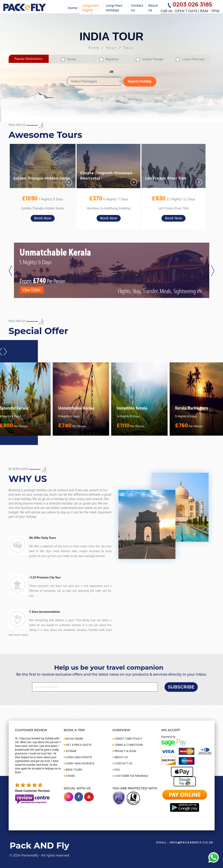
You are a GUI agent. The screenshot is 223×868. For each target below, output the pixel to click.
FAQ (117, 770)
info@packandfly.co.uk (191, 842)
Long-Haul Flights (91, 8)
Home (73, 8)
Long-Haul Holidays (114, 8)
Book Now (43, 218)
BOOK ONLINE (74, 739)
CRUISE (70, 776)
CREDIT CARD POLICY (128, 739)
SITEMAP (71, 751)
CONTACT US (123, 763)
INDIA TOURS (74, 770)
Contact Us (137, 8)
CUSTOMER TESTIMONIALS (131, 776)
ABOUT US (121, 757)
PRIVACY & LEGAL (125, 751)
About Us (153, 8)
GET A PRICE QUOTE (79, 745)
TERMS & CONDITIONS (129, 745)
